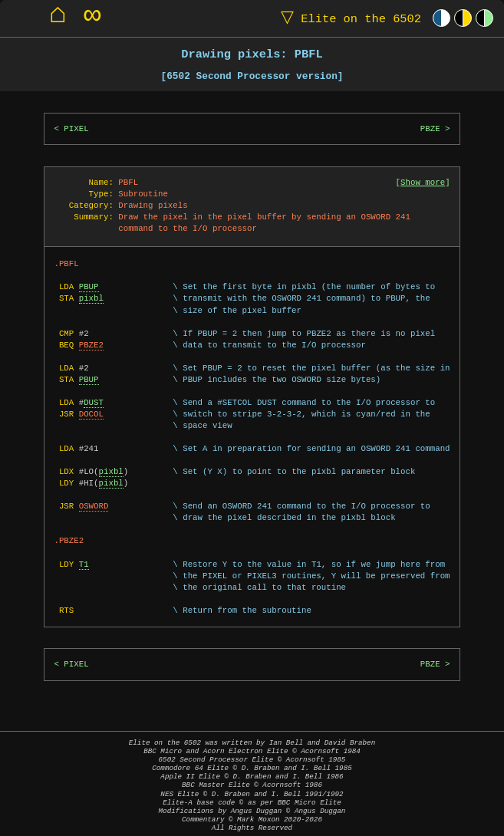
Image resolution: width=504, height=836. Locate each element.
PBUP (89, 287)
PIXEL (76, 129)
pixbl (91, 298)
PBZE (430, 129)
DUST (94, 403)
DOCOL (91, 414)
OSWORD (94, 506)
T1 (84, 564)
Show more (423, 183)
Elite (348, 18)
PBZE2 (91, 345)
